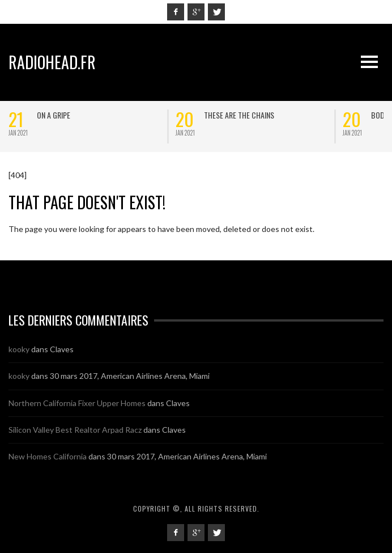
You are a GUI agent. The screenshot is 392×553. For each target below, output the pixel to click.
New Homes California (48, 456)
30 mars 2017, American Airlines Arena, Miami (130, 376)
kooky (19, 349)
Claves (62, 349)
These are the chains (239, 115)
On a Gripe (54, 115)
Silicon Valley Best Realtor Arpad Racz (75, 430)
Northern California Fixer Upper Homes (77, 403)
